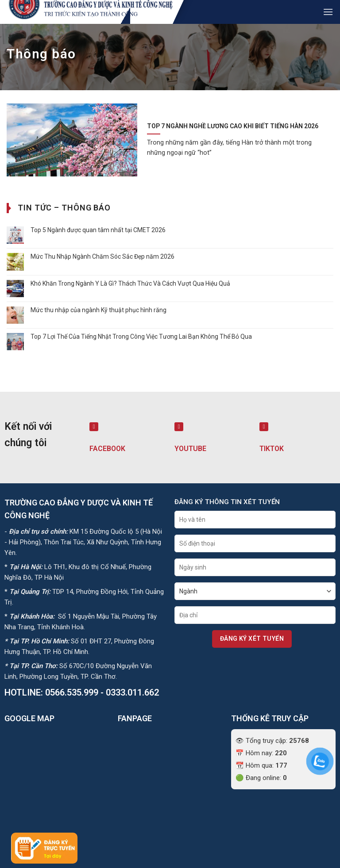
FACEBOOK (107, 449)
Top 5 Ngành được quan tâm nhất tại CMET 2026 (98, 230)
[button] (328, 12)
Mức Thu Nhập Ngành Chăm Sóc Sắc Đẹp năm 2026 (102, 256)
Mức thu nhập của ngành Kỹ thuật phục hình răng (99, 310)
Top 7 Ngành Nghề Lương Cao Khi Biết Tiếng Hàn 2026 (233, 126)
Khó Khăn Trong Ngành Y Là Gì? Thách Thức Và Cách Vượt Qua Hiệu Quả (130, 283)
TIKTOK (272, 449)
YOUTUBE (190, 449)
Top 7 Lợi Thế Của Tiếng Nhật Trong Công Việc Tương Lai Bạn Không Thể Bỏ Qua (141, 336)
